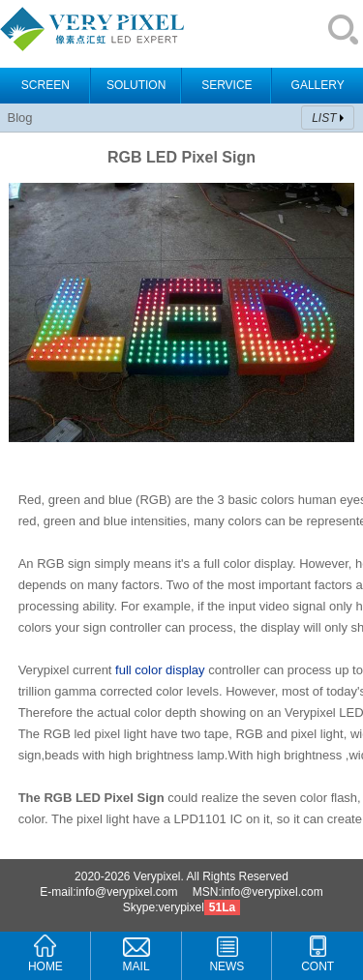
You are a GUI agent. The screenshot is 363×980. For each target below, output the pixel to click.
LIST (324, 118)
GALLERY (318, 85)
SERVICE (227, 85)
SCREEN (45, 85)
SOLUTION (136, 85)
